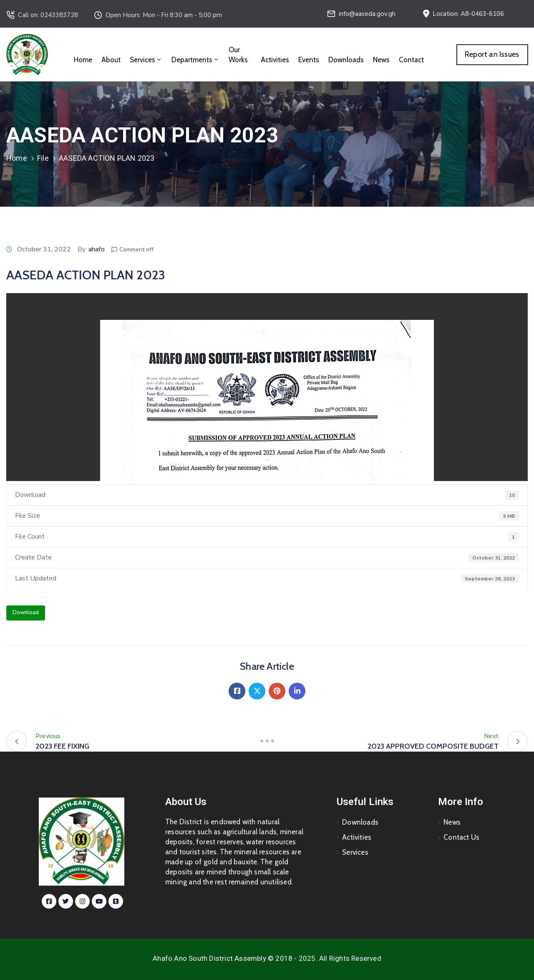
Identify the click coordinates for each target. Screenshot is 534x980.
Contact (411, 60)
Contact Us (461, 837)
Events (309, 60)
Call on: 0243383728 (48, 15)
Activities (275, 60)
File (43, 158)
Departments (195, 60)
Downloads (346, 60)
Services (146, 60)
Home (83, 60)
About (111, 60)
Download (26, 613)
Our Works (238, 55)
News (381, 60)
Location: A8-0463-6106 (468, 14)
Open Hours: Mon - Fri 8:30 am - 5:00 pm (164, 15)
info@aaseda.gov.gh (367, 14)
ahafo (97, 249)
